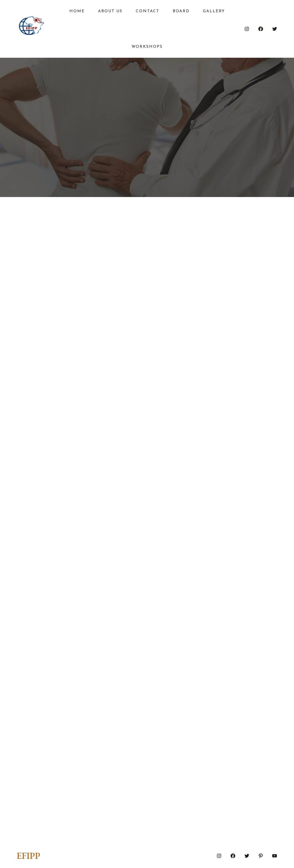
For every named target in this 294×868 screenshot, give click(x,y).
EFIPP (28, 856)
